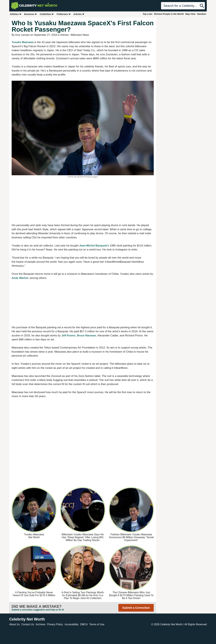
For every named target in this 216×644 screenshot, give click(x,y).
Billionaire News (80, 35)
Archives (41, 624)
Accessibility (72, 624)
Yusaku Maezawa (23, 42)
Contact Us (28, 624)
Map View (190, 14)
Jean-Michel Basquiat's (94, 246)
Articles (79, 14)
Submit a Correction (136, 608)
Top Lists (147, 14)
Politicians (64, 14)
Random (202, 14)
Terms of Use (97, 624)
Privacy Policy (55, 624)
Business (31, 14)
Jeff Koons (68, 336)
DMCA (84, 624)
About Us (14, 624)
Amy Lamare (22, 35)
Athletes (16, 14)
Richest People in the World (169, 14)
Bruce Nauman (86, 336)
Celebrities (47, 14)
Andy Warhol (20, 278)
